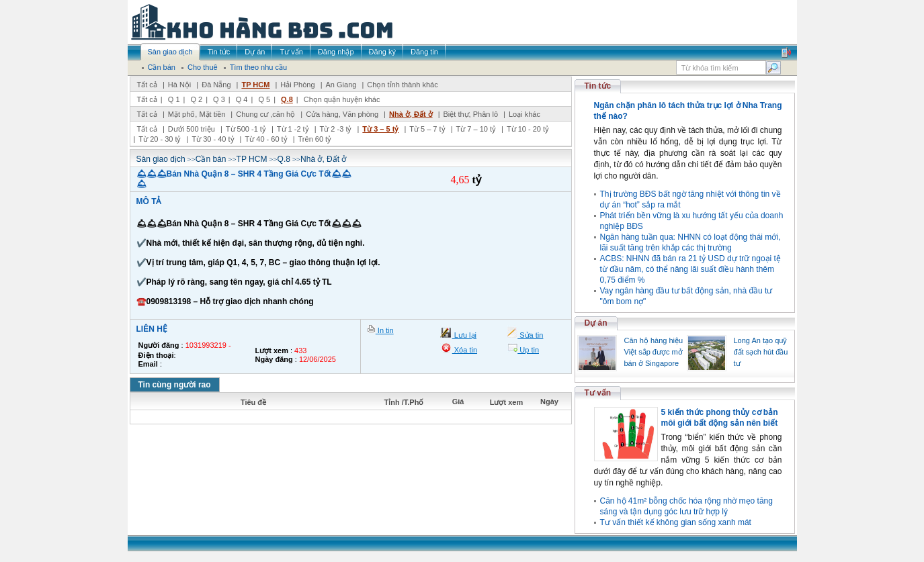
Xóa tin (465, 350)
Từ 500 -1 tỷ (246, 129)
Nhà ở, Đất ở (411, 114)
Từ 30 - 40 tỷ (213, 139)
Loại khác (524, 114)
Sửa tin (530, 335)
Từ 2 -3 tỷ (336, 129)
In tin (385, 330)
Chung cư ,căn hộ (265, 114)
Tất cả (147, 85)
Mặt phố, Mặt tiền (197, 114)
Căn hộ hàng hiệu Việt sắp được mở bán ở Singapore (654, 352)
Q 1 (174, 99)
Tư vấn (598, 393)
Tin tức (598, 86)
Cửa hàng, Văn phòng (342, 114)
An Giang (341, 85)
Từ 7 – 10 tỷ (476, 129)
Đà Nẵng (216, 85)
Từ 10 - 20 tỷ (528, 129)
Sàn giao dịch (161, 159)
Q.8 (287, 99)
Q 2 (196, 99)
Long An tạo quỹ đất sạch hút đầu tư (761, 352)
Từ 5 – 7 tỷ (427, 129)
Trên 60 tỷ (315, 139)
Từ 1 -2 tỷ (293, 129)
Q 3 (219, 99)
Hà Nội (180, 85)
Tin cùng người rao (175, 385)
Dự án (596, 323)
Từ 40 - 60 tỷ (266, 139)
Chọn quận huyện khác (342, 99)
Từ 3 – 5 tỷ (380, 129)
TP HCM (255, 85)
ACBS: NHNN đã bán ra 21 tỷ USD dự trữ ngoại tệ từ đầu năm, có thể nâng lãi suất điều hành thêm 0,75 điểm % (690, 269)
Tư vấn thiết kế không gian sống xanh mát (676, 522)
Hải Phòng (297, 85)
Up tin (528, 350)
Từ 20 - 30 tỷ (160, 139)
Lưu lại (464, 335)
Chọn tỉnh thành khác (402, 85)
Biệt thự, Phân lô (471, 114)
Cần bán (211, 159)
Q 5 (264, 99)
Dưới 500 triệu (192, 129)
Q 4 (242, 99)
